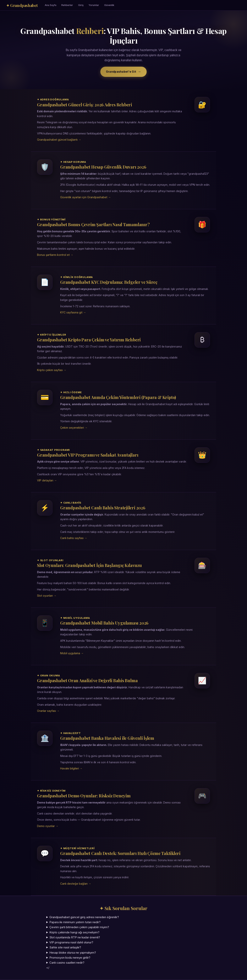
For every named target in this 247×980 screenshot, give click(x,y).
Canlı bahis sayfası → (74, 538)
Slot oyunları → (47, 596)
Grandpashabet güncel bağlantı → (59, 140)
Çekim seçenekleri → (74, 428)
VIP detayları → (47, 480)
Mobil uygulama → (72, 653)
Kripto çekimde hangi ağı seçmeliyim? (74, 932)
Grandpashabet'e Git (121, 72)
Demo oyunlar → (48, 826)
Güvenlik (109, 5)
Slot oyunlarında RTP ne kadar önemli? (75, 937)
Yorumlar (94, 5)
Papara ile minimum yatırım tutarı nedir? (75, 922)
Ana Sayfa (51, 5)
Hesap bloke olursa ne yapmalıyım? (73, 953)
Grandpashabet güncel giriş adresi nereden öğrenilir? (84, 917)
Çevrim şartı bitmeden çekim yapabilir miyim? (79, 927)
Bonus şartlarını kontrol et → (55, 255)
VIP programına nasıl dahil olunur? (71, 942)
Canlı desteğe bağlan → (76, 884)
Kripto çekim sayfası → (52, 370)
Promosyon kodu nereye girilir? (70, 958)
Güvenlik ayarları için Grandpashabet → (85, 197)
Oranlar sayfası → (48, 711)
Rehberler (67, 5)
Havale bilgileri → (71, 768)
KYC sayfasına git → (73, 312)
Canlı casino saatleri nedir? (67, 963)
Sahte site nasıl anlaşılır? (65, 947)
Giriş (81, 5)
